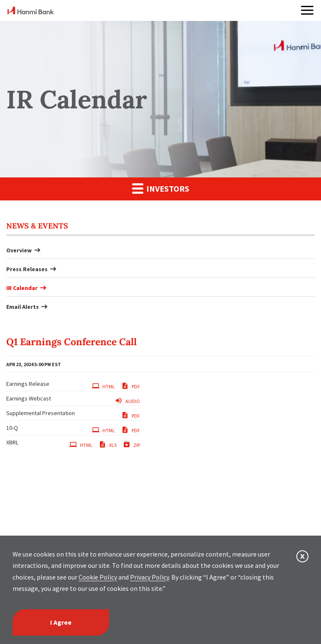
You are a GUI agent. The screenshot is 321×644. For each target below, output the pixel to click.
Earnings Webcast (29, 398)
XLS (108, 444)
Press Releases (27, 269)
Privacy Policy (149, 577)
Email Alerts (23, 307)
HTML (103, 386)
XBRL (12, 442)
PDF (131, 386)
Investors (161, 188)
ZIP (131, 444)
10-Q (12, 428)
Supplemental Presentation (41, 413)
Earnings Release (28, 384)
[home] (31, 12)
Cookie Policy (98, 577)
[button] (307, 10)
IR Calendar (22, 288)
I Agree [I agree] (61, 622)
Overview (19, 250)
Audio (127, 400)
